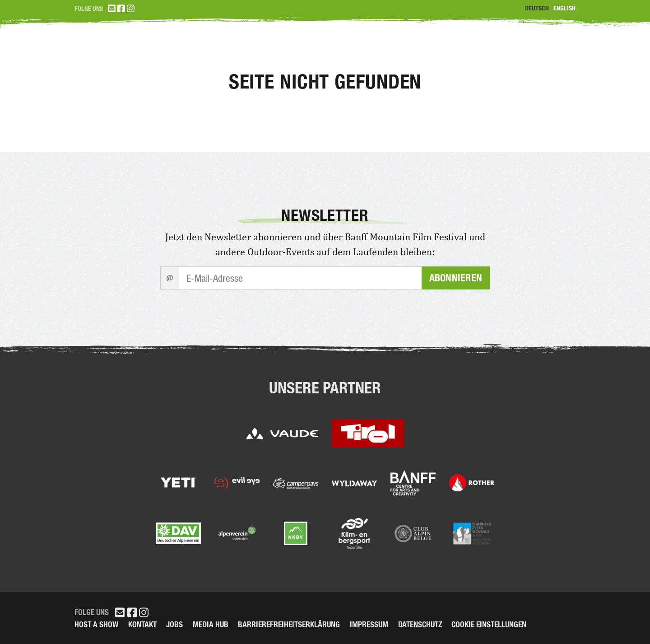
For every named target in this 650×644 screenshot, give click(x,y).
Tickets (383, 50)
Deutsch (537, 8)
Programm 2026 (466, 50)
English (564, 8)
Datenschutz (420, 624)
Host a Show (96, 624)
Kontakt (142, 624)
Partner (551, 50)
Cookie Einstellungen (489, 624)
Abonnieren (456, 278)
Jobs (174, 624)
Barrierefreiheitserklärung (289, 624)
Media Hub (211, 624)
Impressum (369, 624)
